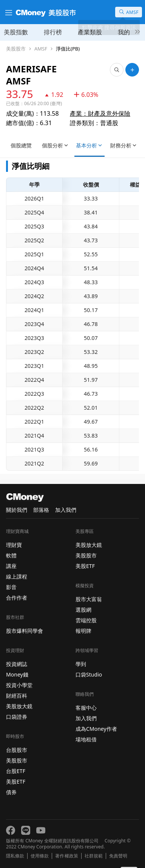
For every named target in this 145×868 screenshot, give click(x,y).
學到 (81, 664)
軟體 (11, 555)
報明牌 (83, 631)
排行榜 (53, 32)
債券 (11, 792)
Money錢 (17, 674)
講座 (11, 566)
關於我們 (17, 510)
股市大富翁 (89, 599)
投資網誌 (17, 664)
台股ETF (16, 771)
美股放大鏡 (19, 706)
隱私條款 (15, 856)
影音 (11, 587)
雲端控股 (86, 620)
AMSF (41, 49)
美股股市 (16, 49)
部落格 (41, 510)
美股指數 (16, 32)
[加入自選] (132, 70)
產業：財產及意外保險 (100, 113)
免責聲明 (118, 856)
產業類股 (90, 32)
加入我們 (66, 510)
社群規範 (94, 856)
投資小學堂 (19, 685)
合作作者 (17, 598)
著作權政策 (66, 856)
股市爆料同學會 (25, 631)
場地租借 (86, 739)
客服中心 (86, 708)
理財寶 (14, 545)
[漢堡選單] (8, 12)
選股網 (83, 610)
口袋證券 (17, 717)
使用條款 (40, 856)
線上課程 (17, 576)
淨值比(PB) (68, 49)
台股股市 (17, 750)
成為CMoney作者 (96, 729)
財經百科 (17, 696)
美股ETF (16, 782)
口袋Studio (89, 674)
